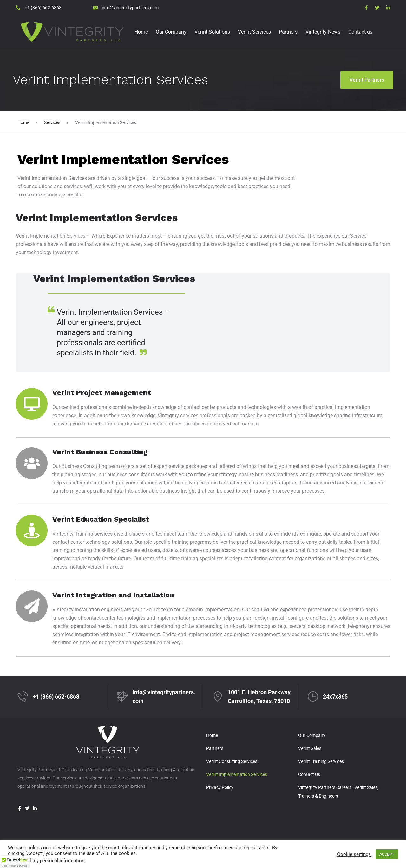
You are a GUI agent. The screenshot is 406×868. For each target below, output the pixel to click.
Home (141, 32)
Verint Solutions (212, 32)
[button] (15, 862)
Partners (288, 32)
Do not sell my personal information (46, 861)
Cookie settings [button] (354, 854)
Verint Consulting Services (232, 761)
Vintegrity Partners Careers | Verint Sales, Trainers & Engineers (338, 792)
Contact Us (309, 774)
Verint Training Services (321, 761)
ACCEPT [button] (387, 854)
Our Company (171, 32)
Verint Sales (310, 748)
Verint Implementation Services (237, 774)
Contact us (360, 32)
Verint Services (254, 32)
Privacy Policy (220, 787)
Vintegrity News (323, 32)
